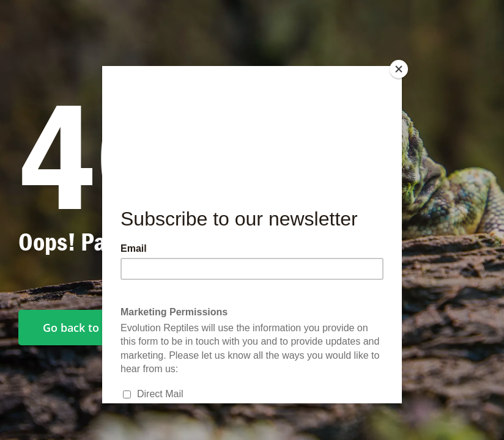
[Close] (399, 69)
